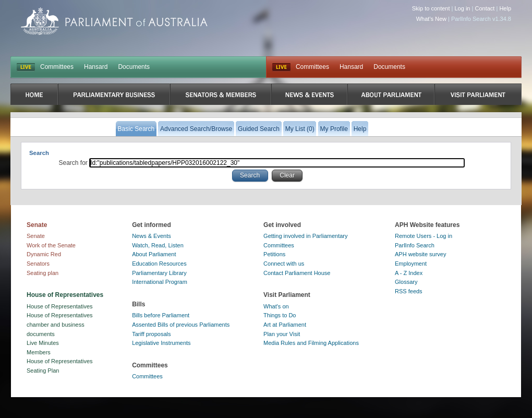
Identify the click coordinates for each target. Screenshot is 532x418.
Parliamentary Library (159, 273)
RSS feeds (409, 291)
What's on (276, 306)
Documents (134, 67)
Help (505, 8)
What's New (431, 19)
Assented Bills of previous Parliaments (181, 325)
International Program (160, 282)
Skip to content (431, 8)
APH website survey (420, 254)
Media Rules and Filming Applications (311, 343)
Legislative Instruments (161, 343)
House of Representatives (60, 306)
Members (39, 352)
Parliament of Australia (114, 21)
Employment (411, 264)
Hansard (96, 67)
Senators (38, 264)
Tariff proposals (151, 334)
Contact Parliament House (297, 273)
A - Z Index (409, 273)
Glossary (406, 282)
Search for (74, 163)
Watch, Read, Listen (158, 245)
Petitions (274, 254)
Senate (36, 236)
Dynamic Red (44, 254)
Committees (57, 67)
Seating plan (43, 273)
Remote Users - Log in (424, 236)
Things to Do (280, 315)
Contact (485, 8)
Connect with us (284, 264)
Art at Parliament (285, 325)
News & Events (152, 236)
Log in (463, 8)
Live (281, 67)
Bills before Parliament (161, 315)
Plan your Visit (282, 334)
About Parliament (154, 254)
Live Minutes (43, 343)
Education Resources (159, 264)
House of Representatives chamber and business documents (60, 324)
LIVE (26, 67)
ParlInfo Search (415, 245)
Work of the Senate (51, 245)
